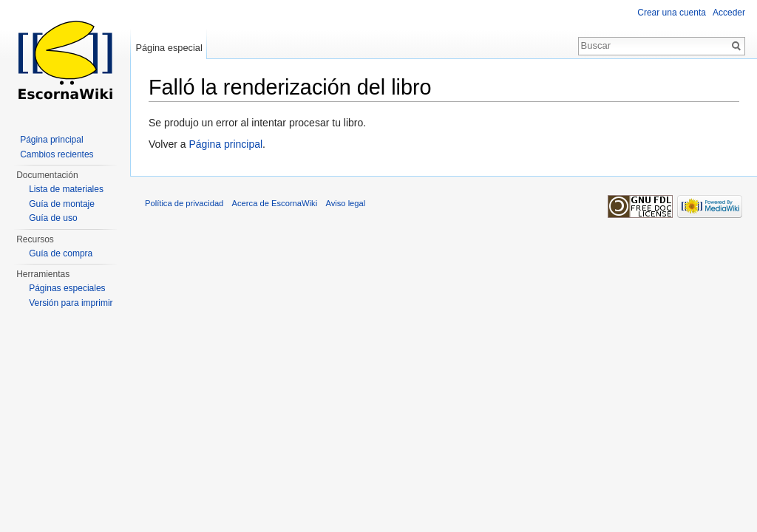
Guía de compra (61, 253)
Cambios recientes (57, 154)
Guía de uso (53, 218)
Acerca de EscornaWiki (275, 203)
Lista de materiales (66, 189)
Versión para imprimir (71, 303)
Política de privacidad (184, 203)
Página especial (169, 48)
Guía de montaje (62, 204)
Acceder (729, 13)
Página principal (225, 144)
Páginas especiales (67, 288)
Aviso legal (345, 203)
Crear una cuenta (672, 13)
